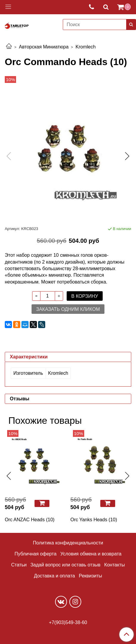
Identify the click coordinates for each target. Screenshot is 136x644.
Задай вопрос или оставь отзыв (65, 565)
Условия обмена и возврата (91, 554)
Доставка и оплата (54, 576)
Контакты (114, 565)
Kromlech (86, 47)
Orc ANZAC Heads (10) (30, 520)
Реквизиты (90, 576)
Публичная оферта (36, 554)
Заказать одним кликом (68, 309)
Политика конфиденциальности (68, 543)
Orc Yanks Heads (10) (94, 520)
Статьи (19, 565)
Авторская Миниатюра (44, 47)
